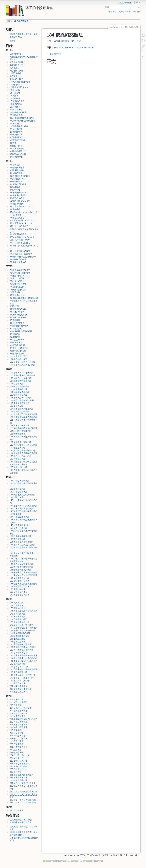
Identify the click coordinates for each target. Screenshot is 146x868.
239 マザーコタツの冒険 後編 (23, 802)
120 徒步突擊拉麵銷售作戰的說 (24, 417)
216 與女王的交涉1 (18, 733)
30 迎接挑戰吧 (16, 137)
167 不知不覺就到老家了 (21, 586)
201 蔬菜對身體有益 (19, 686)
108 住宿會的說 (17, 384)
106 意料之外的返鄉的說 (21, 378)
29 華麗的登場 (16, 135)
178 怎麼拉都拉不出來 (20, 622)
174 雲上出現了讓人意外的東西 (24, 611)
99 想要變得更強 (17, 354)
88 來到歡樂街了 (17, 323)
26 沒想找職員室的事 (19, 126)
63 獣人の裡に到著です (20, 240)
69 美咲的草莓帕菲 (18, 259)
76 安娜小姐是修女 (18, 284)
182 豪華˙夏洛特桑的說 (20, 633)
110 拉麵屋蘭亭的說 (19, 389)
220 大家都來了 (17, 744)
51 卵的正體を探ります (20, 201)
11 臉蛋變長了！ (17, 85)
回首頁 (13, 41)
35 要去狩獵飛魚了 (18, 151)
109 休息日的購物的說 (20, 386)
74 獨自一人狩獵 (17, 278)
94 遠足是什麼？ (17, 340)
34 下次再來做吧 (17, 148)
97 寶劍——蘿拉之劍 (19, 348)
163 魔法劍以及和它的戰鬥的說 (24, 575)
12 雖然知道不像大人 (19, 87)
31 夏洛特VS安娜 (17, 140)
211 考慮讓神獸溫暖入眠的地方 (24, 719)
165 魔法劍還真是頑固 (20, 581)
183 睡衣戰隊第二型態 (20, 636)
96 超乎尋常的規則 (18, 345)
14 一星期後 (15, 93)
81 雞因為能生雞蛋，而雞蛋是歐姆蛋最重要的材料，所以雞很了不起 (24, 301)
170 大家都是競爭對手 (20, 595)
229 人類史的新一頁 (19, 769)
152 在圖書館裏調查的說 (21, 536)
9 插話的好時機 (16, 79)
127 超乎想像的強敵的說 (21, 442)
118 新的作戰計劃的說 (20, 411)
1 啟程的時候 (15, 54)
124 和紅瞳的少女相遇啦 (21, 431)
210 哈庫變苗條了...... (19, 716)
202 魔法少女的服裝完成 (21, 689)
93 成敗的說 (15, 337)
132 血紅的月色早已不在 (21, 456)
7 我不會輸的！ (16, 73)
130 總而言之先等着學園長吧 (23, 451)
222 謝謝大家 (16, 750)
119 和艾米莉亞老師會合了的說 (24, 414)
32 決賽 (13, 143)
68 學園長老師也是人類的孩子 (23, 257)
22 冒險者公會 (16, 115)
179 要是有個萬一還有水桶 (22, 625)
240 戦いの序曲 (17, 810)
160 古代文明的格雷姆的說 (22, 567)
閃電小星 (57, 54)
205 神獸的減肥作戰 (19, 702)
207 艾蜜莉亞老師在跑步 (21, 708)
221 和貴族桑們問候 (19, 747)
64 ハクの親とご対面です (21, 243)
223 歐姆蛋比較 (17, 752)
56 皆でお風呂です (18, 218)
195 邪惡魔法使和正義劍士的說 (24, 669)
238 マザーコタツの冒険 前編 (23, 800)
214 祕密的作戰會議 (19, 727)
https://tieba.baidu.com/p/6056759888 (75, 48)
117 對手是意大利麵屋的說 (22, 409)
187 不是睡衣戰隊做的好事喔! (23, 647)
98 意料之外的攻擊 (18, 351)
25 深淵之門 (15, 123)
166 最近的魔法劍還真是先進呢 (24, 584)
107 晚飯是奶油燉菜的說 (21, 381)
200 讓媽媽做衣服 (18, 683)
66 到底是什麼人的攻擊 (20, 251)
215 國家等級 (16, 730)
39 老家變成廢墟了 (18, 168)
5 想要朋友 (14, 68)
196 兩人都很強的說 (19, 672)
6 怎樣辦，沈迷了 (17, 71)
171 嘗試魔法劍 (17, 603)
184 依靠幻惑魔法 (20, 21)
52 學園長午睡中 (17, 204)
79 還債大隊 (15, 292)
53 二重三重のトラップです (22, 206)
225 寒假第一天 (17, 758)
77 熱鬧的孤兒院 (17, 287)
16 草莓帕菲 (15, 98)
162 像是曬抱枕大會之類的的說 (24, 572)
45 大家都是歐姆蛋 (18, 184)
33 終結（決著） (17, 146)
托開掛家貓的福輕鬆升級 (21, 822)
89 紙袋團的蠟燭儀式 (19, 326)
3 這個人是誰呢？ (17, 62)
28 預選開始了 (16, 132)
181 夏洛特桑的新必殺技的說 (23, 630)
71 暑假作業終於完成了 (20, 270)
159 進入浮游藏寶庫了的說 (22, 564)
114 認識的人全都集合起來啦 (23, 400)
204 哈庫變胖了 (17, 699)
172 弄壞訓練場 (17, 605)
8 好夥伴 (13, 76)
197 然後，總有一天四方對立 (23, 675)
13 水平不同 (15, 90)
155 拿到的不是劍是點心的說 (23, 545)
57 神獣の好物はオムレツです (23, 220)
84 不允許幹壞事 (17, 312)
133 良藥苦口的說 (18, 459)
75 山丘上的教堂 (17, 281)
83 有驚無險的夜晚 (18, 309)
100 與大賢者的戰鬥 (19, 356)
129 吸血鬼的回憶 (18, 448)
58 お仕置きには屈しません (22, 223)
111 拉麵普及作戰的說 (20, 392)
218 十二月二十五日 (19, 739)
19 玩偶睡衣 (15, 107)
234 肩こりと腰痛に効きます (23, 783)
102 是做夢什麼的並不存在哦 (23, 362)
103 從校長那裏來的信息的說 (23, 365)
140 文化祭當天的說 (19, 492)
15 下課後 (14, 96)
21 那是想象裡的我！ (19, 112)
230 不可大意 (16, 772)
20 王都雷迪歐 (16, 110)
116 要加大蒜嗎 (17, 406)
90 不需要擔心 (16, 329)
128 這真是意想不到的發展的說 (24, 445)
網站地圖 (136, 12)
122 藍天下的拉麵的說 (20, 425)
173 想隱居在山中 (18, 608)
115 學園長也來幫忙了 (20, 403)
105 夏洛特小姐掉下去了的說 (23, 375)
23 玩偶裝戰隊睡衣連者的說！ (23, 118)
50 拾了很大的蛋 (17, 198)
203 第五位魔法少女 (19, 692)
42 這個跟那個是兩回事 (20, 176)
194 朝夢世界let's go (19, 667)
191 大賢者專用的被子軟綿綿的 (24, 658)
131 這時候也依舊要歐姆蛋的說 (24, 453)
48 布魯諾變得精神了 (19, 193)
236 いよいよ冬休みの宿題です (24, 791)
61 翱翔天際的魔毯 (18, 234)
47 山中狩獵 (15, 190)
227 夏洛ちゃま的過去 (20, 764)
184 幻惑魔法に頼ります (69, 41)
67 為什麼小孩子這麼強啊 (21, 254)
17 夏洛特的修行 (17, 101)
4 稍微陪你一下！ (17, 65)
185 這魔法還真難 (18, 642)
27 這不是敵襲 (16, 129)
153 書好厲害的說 (18, 539)
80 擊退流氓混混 (17, 295)
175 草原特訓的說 (18, 614)
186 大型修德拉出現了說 (21, 644)
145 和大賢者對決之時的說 (22, 509)
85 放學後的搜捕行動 (19, 315)
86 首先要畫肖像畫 (18, 317)
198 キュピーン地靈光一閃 (22, 678)
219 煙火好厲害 (17, 741)
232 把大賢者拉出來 (19, 777)
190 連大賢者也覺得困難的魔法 (24, 655)
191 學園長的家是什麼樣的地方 (24, 661)
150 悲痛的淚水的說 (19, 528)
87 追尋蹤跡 (15, 320)
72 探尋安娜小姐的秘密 (20, 273)
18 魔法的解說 (16, 104)
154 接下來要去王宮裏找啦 (22, 542)
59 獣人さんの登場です (20, 226)
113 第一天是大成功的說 (21, 398)
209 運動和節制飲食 (19, 713)
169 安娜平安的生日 (19, 592)
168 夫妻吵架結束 (18, 589)
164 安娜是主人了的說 (20, 578)
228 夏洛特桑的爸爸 (19, 766)
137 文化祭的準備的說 (20, 481)
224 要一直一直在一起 (20, 755)
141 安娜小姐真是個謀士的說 (23, 495)
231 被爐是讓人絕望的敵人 (22, 775)
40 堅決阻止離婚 (17, 170)
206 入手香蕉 (16, 705)
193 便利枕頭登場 (18, 664)
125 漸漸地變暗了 (18, 434)
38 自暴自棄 (15, 165)
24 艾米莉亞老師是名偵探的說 (23, 121)
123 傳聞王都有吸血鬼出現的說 (24, 428)
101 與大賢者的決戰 (19, 359)
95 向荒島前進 (16, 342)
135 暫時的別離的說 (19, 467)
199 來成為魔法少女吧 (20, 681)
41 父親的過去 (16, 173)
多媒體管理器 (124, 12)
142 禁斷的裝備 (17, 497)
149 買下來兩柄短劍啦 (20, 525)
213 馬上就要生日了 (19, 725)
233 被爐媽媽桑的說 (19, 780)
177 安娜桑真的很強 (19, 619)
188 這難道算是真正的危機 (22, 650)
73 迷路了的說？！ (18, 276)
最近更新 (112, 12)
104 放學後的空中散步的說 (22, 373)
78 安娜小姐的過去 (18, 290)
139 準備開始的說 (18, 489)
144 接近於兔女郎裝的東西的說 (24, 506)
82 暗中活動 (15, 306)
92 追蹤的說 (15, 334)
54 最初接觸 (15, 209)
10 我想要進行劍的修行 (20, 82)
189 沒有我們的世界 (19, 653)
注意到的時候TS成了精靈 (21, 820)
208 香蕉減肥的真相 (19, 711)
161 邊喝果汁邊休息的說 (21, 570)
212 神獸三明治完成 (19, 722)
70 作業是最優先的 (18, 262)
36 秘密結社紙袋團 (18, 154)
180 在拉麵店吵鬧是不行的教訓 (24, 628)
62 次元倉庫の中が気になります (24, 237)
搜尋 (139, 7)
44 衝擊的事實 (16, 181)
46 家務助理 (15, 187)
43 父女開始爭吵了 (18, 179)
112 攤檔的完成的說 (19, 395)
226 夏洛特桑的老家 (19, 761)
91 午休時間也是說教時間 (21, 331)
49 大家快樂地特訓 (18, 195)
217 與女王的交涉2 (18, 736)
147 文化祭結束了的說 (20, 517)
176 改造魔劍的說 (18, 617)
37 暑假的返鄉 (16, 157)
